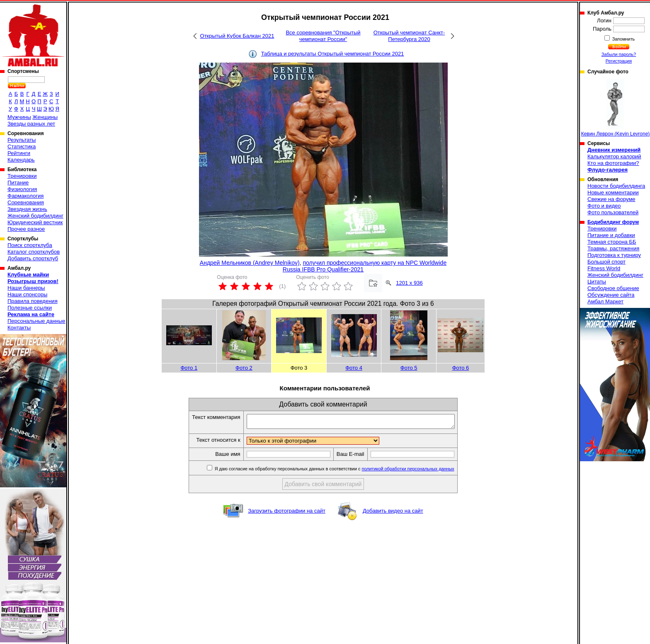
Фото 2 (244, 368)
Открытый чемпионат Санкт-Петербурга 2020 (409, 36)
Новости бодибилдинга (616, 186)
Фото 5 (409, 368)
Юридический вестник (35, 222)
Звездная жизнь (27, 209)
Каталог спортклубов (34, 252)
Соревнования (26, 202)
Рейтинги (19, 153)
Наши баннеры (26, 288)
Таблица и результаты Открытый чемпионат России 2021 (333, 54)
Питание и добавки (611, 235)
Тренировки (22, 176)
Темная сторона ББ (612, 242)
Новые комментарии (613, 192)
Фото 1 (189, 368)
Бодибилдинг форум (613, 222)
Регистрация (619, 61)
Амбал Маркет (605, 301)
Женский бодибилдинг (35, 216)
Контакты (19, 328)
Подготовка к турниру (614, 255)
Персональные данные (36, 321)
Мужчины (19, 117)
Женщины (45, 117)
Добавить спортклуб (33, 258)
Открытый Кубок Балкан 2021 (237, 36)
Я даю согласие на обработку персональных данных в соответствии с (346, 471)
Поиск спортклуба (30, 245)
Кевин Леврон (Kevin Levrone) (616, 108)
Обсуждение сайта (611, 295)
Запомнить (623, 39)
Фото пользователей (613, 212)
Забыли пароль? (619, 54)
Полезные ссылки (30, 308)
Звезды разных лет (31, 124)
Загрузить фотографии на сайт (287, 513)
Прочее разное (26, 229)
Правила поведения (33, 301)
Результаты (22, 140)
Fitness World (604, 268)
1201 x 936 (409, 283)
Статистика (22, 146)
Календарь (21, 160)
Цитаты (597, 282)
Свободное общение (613, 288)
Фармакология (25, 196)
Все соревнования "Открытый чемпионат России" (323, 36)
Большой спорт (606, 262)
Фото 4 (354, 368)
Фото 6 (461, 368)
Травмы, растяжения (613, 248)
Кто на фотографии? (613, 163)
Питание (18, 183)
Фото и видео (604, 206)
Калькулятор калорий (614, 156)
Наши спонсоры (27, 294)
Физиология (22, 189)
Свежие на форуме (611, 199)
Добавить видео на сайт (393, 513)
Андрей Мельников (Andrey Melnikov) (250, 263)
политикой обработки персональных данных (421, 471)
